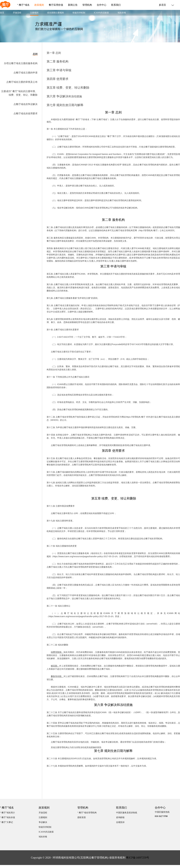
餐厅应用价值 (56, 5)
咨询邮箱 (120, 817)
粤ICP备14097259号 (138, 858)
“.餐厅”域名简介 (7, 813)
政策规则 (39, 5)
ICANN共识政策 (101, 13)
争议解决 (43, 822)
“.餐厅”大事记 (6, 822)
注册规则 (34, 13)
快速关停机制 (79, 13)
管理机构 (87, 5)
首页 (2, 13)
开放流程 (17, 13)
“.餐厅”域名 (23, 5)
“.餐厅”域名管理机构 (87, 813)
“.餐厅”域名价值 (7, 817)
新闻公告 (73, 5)
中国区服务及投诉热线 (127, 813)
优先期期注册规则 (55, 13)
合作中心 (102, 5)
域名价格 (122, 13)
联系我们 (116, 5)
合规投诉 (120, 822)
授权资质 (82, 817)
